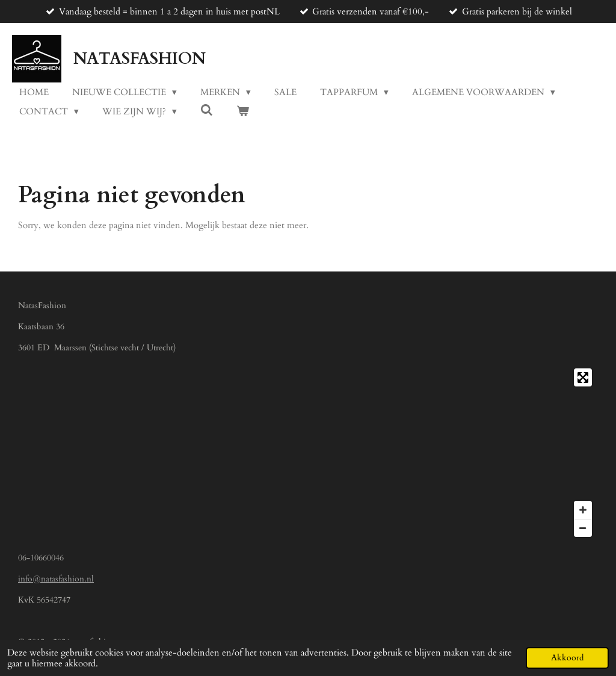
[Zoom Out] (583, 528)
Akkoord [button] (567, 658)
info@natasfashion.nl (56, 579)
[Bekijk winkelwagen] (243, 112)
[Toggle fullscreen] (583, 377)
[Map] (308, 453)
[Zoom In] (583, 510)
